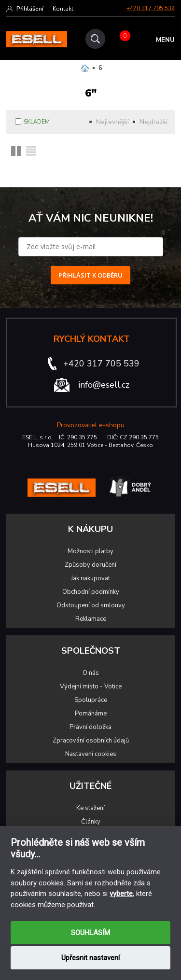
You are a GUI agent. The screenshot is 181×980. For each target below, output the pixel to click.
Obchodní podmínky (91, 592)
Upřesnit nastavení (90, 958)
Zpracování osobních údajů (91, 741)
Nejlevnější (112, 122)
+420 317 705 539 (151, 8)
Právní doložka (90, 727)
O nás (91, 673)
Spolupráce (91, 700)
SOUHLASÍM (90, 933)
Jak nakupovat (90, 578)
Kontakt (63, 9)
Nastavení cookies (91, 754)
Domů (85, 68)
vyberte (121, 894)
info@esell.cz (104, 385)
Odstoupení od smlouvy (91, 605)
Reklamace (91, 619)
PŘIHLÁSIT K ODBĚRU (90, 275)
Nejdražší (153, 122)
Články (91, 822)
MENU (165, 40)
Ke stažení (90, 808)
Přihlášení (30, 9)
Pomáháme (91, 714)
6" (102, 68)
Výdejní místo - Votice (91, 686)
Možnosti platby (90, 551)
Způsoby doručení (90, 565)
